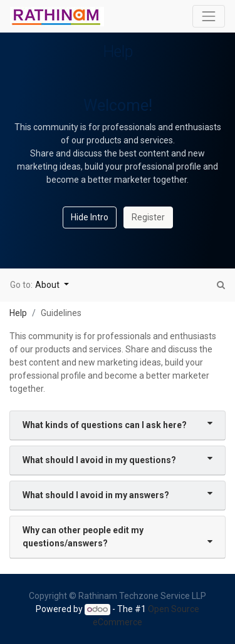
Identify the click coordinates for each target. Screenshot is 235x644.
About (48, 285)
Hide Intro (90, 217)
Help (18, 313)
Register (148, 217)
